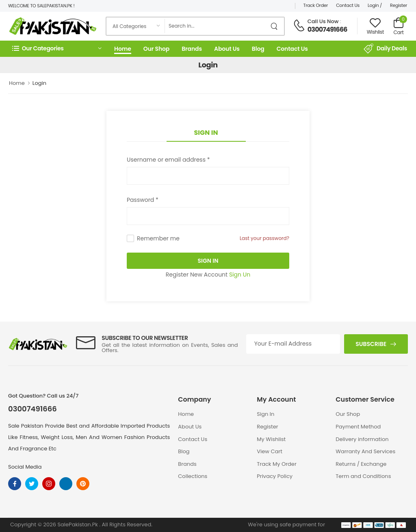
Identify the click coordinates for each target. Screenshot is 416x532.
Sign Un (240, 275)
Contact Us (348, 5)
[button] (57, 49)
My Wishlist (271, 439)
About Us (227, 49)
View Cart (270, 451)
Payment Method (358, 427)
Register (399, 5)
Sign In (206, 133)
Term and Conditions (363, 476)
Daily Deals (385, 49)
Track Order (316, 5)
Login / (375, 5)
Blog (258, 49)
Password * (143, 200)
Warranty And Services (365, 451)
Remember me (158, 238)
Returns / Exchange (361, 464)
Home (123, 49)
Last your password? (264, 238)
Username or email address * (168, 160)
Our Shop (156, 49)
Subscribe (371, 344)
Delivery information (362, 439)
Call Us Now (323, 21)
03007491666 (327, 29)
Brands (192, 49)
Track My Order (276, 464)
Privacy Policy (275, 476)
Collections (193, 476)
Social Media (25, 467)
